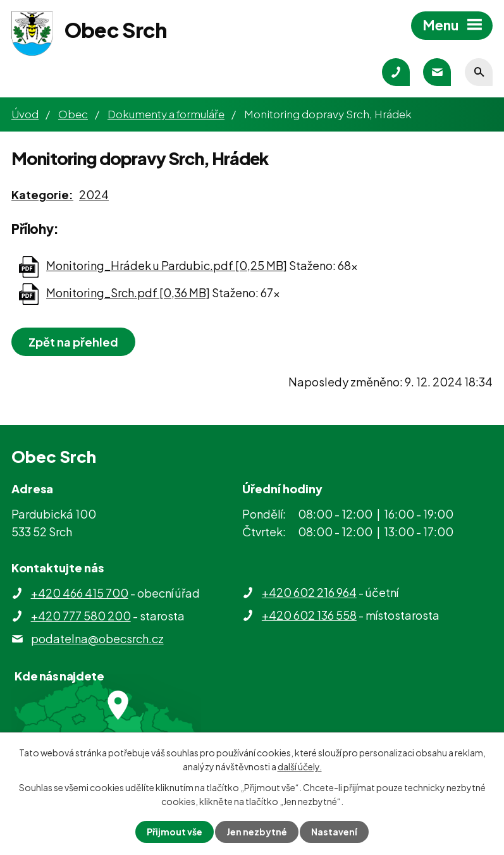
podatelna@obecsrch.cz (97, 638)
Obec (73, 114)
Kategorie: (42, 194)
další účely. (300, 766)
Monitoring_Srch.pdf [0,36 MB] (128, 292)
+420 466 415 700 (80, 593)
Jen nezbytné (257, 832)
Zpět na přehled (73, 342)
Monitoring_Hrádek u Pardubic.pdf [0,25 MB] (167, 265)
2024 (94, 194)
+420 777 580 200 (81, 616)
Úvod (25, 114)
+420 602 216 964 (309, 592)
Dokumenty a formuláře (166, 114)
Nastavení (334, 832)
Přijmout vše (175, 832)
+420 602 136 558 (309, 615)
